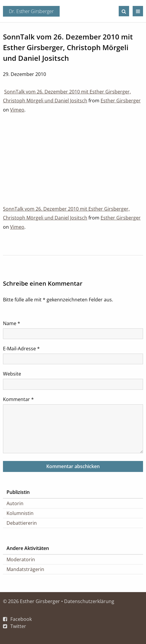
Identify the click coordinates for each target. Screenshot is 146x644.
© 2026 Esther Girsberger (31, 601)
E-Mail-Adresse (21, 349)
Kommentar (18, 399)
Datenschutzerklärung (89, 601)
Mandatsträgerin (25, 569)
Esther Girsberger (121, 101)
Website (12, 374)
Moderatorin (21, 559)
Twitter (18, 626)
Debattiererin (22, 523)
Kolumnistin (20, 513)
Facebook (21, 619)
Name (12, 323)
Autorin (15, 503)
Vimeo (17, 110)
